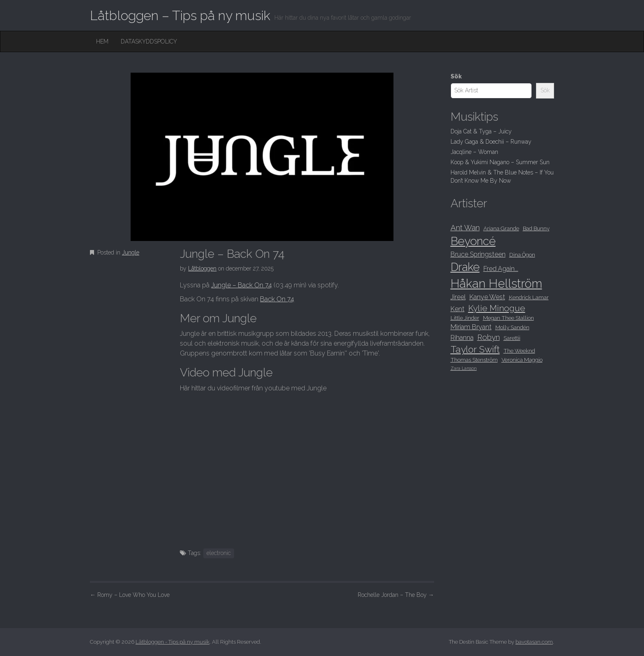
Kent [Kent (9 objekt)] (458, 309)
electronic (219, 553)
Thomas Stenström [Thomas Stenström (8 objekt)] (474, 360)
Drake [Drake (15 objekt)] (465, 267)
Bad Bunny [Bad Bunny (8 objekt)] (536, 228)
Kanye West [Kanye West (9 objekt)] (487, 297)
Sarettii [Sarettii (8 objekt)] (512, 338)
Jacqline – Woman (474, 152)
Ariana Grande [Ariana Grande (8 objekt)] (501, 228)
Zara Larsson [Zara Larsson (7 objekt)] (464, 368)
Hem (102, 41)
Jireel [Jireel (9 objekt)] (458, 297)
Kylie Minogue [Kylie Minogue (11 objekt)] (497, 308)
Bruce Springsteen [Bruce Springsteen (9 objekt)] (478, 254)
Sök (456, 76)
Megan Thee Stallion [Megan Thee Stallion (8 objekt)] (508, 318)
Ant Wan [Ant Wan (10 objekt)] (465, 228)
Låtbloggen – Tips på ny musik (180, 15)
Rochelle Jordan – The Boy (396, 595)
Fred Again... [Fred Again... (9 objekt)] (501, 269)
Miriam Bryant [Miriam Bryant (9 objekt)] (471, 327)
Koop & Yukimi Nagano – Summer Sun (500, 162)
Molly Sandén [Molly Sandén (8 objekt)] (512, 327)
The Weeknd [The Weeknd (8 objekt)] (519, 351)
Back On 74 (277, 299)
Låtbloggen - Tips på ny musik (172, 642)
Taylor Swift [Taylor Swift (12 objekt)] (475, 349)
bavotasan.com (534, 642)
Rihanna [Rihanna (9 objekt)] (462, 338)
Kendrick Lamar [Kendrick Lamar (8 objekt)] (529, 297)
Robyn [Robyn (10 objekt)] (489, 337)
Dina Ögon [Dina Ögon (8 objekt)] (522, 255)
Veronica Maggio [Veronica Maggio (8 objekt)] (522, 360)
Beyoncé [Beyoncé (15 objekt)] (473, 241)
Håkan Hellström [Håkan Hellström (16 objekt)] (496, 283)
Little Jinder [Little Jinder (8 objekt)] (465, 318)
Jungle (131, 252)
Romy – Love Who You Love (130, 595)
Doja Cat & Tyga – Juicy (481, 131)
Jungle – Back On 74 (241, 285)
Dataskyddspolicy (149, 41)
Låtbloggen (202, 268)
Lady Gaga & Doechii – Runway (491, 142)
